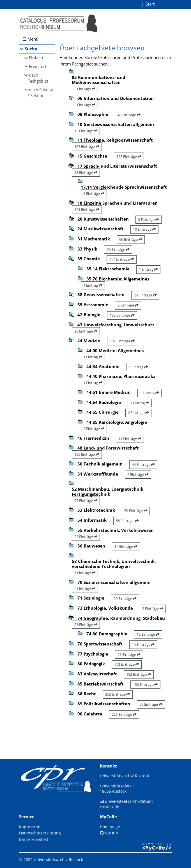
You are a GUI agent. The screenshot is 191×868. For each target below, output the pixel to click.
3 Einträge (153, 609)
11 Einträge (130, 439)
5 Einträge (85, 573)
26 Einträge (129, 654)
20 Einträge (86, 331)
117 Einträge (122, 259)
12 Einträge (86, 131)
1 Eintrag (148, 269)
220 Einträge (124, 714)
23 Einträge (86, 537)
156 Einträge (87, 454)
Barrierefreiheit (34, 839)
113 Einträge (127, 664)
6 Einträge (94, 193)
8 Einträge (149, 219)
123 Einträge (129, 156)
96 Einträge (131, 239)
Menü (31, 39)
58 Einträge (127, 521)
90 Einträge (118, 249)
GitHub (109, 833)
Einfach (36, 58)
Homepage (110, 827)
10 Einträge (144, 229)
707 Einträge (122, 341)
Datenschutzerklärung (40, 833)
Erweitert (38, 66)
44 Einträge (143, 464)
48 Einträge (129, 115)
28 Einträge (86, 172)
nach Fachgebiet (38, 78)
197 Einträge (87, 146)
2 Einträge (85, 89)
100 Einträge (145, 684)
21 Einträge (86, 624)
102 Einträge (139, 674)
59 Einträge (136, 511)
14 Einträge (143, 644)
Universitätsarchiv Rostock (125, 776)
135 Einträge (122, 315)
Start (150, 4)
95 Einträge (86, 500)
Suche (31, 49)
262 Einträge (118, 694)
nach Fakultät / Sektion (41, 93)
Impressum (30, 827)
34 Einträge (126, 546)
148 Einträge (87, 209)
